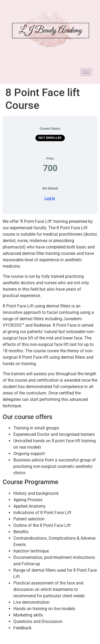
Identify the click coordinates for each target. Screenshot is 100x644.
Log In (50, 198)
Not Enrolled (50, 138)
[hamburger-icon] (86, 72)
